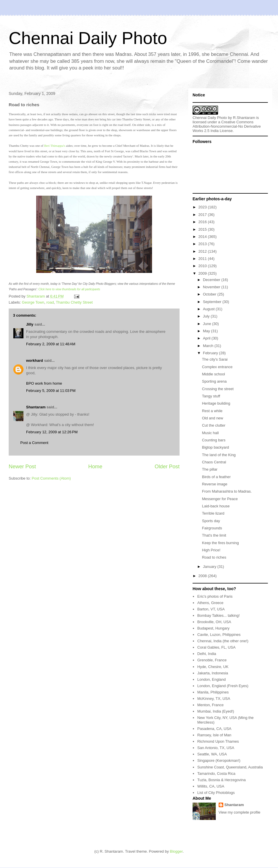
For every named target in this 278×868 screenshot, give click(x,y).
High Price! (211, 550)
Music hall (210, 433)
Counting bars (214, 440)
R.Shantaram (244, 118)
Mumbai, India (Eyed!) (216, 711)
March (209, 346)
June (208, 324)
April (207, 338)
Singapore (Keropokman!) (219, 760)
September (213, 302)
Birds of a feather (216, 477)
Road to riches (214, 557)
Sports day (211, 521)
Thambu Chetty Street (74, 302)
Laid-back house (216, 506)
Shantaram (36, 407)
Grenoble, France (212, 660)
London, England (211, 679)
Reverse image (214, 484)
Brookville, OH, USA (214, 622)
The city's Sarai (215, 359)
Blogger (176, 851)
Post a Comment (34, 443)
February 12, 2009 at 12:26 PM (52, 432)
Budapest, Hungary (213, 628)
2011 (203, 259)
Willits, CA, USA (211, 786)
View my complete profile (239, 812)
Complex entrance (217, 367)
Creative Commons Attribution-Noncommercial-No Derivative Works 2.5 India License (227, 126)
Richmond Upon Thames (218, 741)
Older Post (167, 467)
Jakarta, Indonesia (213, 673)
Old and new (212, 418)
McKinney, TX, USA (214, 699)
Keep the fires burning (220, 543)
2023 (203, 207)
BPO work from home (44, 383)
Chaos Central (214, 462)
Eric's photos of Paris (215, 596)
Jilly (30, 324)
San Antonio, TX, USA (216, 748)
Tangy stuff (211, 396)
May (207, 331)
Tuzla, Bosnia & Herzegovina (221, 780)
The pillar (210, 469)
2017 (203, 215)
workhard (35, 360)
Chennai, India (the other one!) (223, 641)
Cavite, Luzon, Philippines (219, 635)
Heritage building (216, 403)
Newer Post (22, 467)
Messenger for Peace (220, 499)
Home (95, 467)
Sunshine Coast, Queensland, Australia (230, 767)
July (207, 316)
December (212, 280)
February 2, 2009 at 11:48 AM (51, 344)
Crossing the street (218, 389)
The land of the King (219, 455)
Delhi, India (207, 654)
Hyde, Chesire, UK (213, 667)
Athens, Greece (210, 603)
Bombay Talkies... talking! (218, 615)
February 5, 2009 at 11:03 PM (51, 391)
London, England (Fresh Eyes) (223, 686)
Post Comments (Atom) (51, 478)
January (210, 567)
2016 (203, 222)
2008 (203, 576)
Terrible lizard (213, 513)
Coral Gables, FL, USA (216, 647)
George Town (33, 302)
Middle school (213, 374)
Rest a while (212, 411)
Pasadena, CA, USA (214, 729)
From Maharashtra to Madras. (227, 491)
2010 (203, 266)
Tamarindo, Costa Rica (216, 774)
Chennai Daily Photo (88, 38)
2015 (203, 229)
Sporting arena (214, 381)
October (210, 294)
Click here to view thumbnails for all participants (69, 289)
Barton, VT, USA (211, 609)
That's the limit (214, 535)
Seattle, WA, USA (212, 754)
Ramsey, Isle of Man (214, 735)
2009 (203, 273)
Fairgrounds (212, 528)
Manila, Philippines (213, 692)
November (212, 287)
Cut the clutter (214, 425)
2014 (203, 237)
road (50, 302)
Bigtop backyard (215, 447)
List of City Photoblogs (216, 793)
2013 (203, 244)
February (211, 353)
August (209, 309)
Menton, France (210, 705)
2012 (203, 251)
